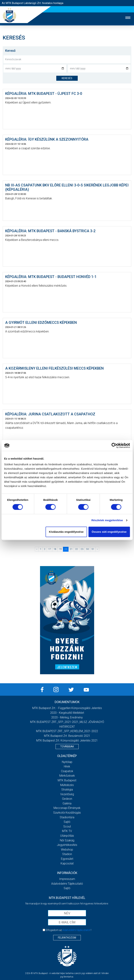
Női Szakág (67, 840)
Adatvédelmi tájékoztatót (76, 930)
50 (87, 549)
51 (93, 549)
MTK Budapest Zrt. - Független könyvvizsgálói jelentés (67, 708)
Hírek (67, 766)
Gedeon (67, 799)
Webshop (67, 850)
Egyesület (67, 859)
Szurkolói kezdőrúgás (67, 813)
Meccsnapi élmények (67, 808)
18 (55, 549)
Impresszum (67, 879)
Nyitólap (67, 762)
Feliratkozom (67, 938)
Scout (67, 826)
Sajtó (67, 822)
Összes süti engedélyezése (109, 532)
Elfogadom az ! (69, 930)
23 (82, 549)
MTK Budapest (67, 780)
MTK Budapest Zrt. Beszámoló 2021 (67, 736)
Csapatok (67, 771)
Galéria (67, 803)
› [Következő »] (97, 549)
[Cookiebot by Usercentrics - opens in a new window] (114, 445)
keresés (67, 78)
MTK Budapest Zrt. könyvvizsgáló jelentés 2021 (67, 740)
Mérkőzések (67, 776)
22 (77, 549)
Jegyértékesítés (67, 845)
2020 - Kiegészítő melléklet (67, 713)
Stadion (67, 854)
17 (50, 549)
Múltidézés (67, 785)
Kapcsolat (67, 863)
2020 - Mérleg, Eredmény (67, 717)
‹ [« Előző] (37, 549)
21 (71, 549)
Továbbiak (67, 747)
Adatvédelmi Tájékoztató (67, 884)
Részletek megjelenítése (107, 520)
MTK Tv (67, 831)
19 (60, 549)
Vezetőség (67, 794)
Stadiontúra (67, 817)
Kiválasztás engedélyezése (66, 532)
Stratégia (67, 790)
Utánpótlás (67, 836)
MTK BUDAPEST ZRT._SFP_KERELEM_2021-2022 (67, 731)
